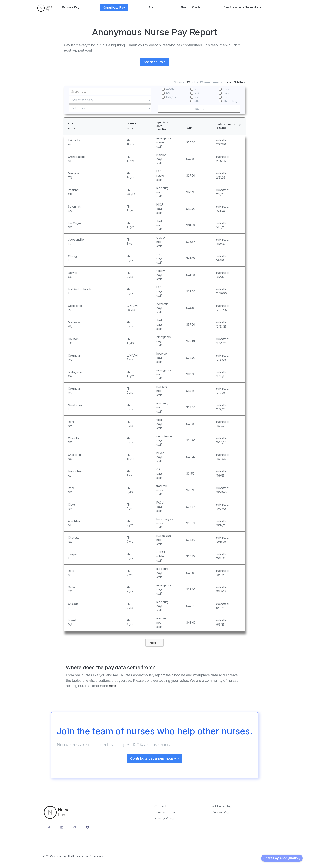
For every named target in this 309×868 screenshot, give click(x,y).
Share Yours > (154, 62)
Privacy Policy (164, 818)
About (153, 7)
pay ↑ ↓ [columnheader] (199, 109)
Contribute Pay (114, 7)
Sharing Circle (190, 7)
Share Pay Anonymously (282, 858)
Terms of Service (167, 812)
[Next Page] (154, 643)
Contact (160, 806)
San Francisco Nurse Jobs (242, 7)
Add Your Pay (222, 806)
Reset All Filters (235, 82)
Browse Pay (71, 7)
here (112, 686)
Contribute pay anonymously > (154, 759)
